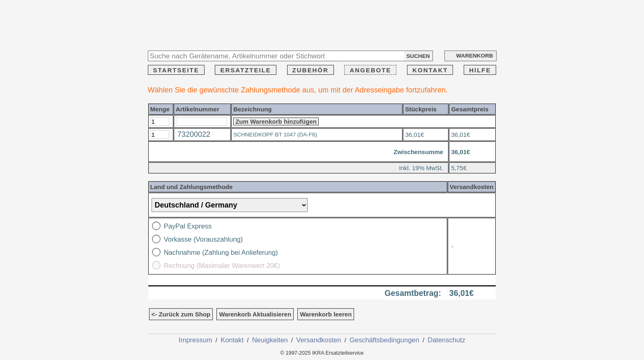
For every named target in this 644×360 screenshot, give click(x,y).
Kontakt (232, 340)
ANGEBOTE (370, 70)
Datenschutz (446, 340)
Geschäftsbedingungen (384, 340)
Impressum (195, 340)
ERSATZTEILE (245, 70)
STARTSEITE (176, 70)
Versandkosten (319, 340)
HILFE (480, 70)
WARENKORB (475, 56)
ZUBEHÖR (310, 70)
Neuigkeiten (270, 340)
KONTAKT (430, 70)
